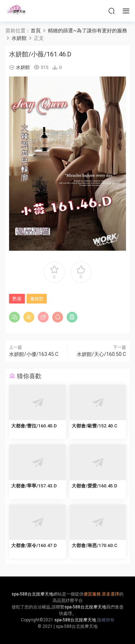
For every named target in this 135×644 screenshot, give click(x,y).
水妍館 (23, 67)
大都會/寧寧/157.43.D (34, 486)
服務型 (37, 299)
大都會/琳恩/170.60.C (94, 545)
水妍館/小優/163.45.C (34, 354)
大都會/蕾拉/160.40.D (34, 426)
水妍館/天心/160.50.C (101, 354)
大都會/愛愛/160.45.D (94, 486)
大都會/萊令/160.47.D (34, 545)
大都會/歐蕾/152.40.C (94, 426)
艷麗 (17, 299)
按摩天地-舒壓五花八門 (16, 11)
